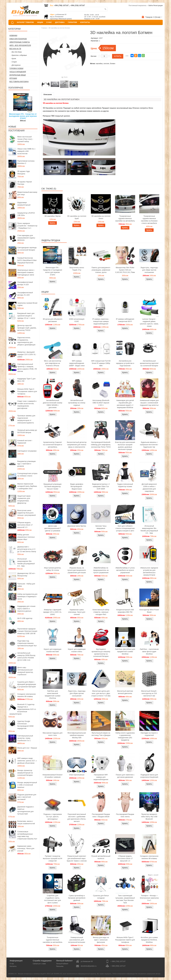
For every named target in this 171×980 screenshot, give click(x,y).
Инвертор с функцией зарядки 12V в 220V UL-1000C (27, 354)
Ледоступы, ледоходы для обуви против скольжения (149, 270)
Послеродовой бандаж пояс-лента (125, 815)
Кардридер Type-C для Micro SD (26, 380)
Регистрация (158, 6)
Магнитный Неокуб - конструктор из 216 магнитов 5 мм (149, 693)
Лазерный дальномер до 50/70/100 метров (27, 431)
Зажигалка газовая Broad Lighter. (27, 304)
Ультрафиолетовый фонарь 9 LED (25, 283)
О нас (12, 964)
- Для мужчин (16, 65)
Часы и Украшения (18, 72)
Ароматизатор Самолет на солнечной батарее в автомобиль (53, 445)
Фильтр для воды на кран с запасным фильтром (101, 940)
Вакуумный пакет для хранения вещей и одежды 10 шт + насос (26, 316)
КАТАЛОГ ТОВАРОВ (25, 22)
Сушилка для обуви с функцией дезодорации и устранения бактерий (27, 684)
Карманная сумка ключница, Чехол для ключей (26, 848)
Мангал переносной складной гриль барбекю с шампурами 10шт (27, 486)
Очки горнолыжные (77, 775)
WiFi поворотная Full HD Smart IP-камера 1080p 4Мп (101, 363)
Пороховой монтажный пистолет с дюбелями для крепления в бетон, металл (77, 818)
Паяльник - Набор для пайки (26, 585)
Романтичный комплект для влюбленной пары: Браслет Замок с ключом (77, 858)
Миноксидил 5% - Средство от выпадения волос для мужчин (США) (23, 116)
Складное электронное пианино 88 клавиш (27, 695)
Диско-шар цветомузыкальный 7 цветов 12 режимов (53, 528)
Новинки (13, 36)
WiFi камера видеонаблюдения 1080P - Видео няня (77, 363)
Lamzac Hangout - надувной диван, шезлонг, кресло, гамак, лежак (149, 323)
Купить (53, 223)
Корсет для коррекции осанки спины (77, 650)
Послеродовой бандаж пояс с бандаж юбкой (101, 815)
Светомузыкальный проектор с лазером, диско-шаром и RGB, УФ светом (27, 368)
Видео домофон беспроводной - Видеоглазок (77, 486)
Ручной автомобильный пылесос (101, 857)
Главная (44, 28)
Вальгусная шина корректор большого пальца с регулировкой (27, 513)
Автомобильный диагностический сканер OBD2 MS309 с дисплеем (53, 404)
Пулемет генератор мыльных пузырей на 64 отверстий (53, 858)
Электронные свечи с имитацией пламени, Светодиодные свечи (26, 272)
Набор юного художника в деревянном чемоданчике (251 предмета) (125, 736)
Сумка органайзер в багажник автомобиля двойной (77, 898)
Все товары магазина (19, 82)
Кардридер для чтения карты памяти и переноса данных (26, 609)
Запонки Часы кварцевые (101, 527)
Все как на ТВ (15, 49)
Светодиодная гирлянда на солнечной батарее (27, 249)
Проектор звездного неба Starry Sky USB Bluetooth (149, 817)
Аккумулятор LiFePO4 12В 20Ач (26, 214)
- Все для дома (16, 52)
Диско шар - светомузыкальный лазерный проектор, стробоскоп (25, 671)
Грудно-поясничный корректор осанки (125, 485)
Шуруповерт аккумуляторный (24, 204)
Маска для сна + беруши (27, 748)
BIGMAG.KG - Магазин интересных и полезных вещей (27, 974)
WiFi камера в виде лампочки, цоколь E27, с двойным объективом (27, 761)
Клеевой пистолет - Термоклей (25, 442)
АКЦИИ (40, 22)
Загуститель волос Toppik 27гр (77, 269)
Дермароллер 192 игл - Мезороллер (27, 575)
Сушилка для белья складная (101, 897)
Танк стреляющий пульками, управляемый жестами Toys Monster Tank (125, 899)
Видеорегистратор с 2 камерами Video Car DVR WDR (101, 486)
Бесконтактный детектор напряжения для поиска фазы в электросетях (77, 445)
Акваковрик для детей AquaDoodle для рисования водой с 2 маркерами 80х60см (125, 404)
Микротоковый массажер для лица (27, 193)
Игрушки (13, 78)
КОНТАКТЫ (85, 22)
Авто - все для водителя (20, 45)
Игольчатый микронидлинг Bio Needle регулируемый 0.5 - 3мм (26, 562)
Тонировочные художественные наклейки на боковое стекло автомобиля (149, 220)
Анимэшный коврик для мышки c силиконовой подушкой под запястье (149, 403)
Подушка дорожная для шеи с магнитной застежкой (27, 797)
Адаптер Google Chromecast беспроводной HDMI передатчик (25, 725)
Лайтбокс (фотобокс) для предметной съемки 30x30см (125, 652)
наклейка (99, 64)
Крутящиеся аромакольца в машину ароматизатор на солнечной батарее (101, 653)
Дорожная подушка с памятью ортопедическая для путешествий (26, 810)
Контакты (13, 966)
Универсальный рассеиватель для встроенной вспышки (77, 940)
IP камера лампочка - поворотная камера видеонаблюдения (101, 321)
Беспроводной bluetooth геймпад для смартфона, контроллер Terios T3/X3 (101, 445)
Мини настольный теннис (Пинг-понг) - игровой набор (25, 139)
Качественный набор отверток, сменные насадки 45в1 (101, 612)
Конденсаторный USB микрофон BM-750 (125, 611)
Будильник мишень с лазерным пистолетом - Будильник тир (149, 445)
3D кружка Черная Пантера (25, 183)
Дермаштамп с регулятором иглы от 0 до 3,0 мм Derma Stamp (27, 549)
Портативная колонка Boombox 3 (26, 162)
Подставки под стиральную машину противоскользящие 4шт (27, 643)
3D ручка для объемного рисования (53, 320)
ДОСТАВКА (60, 22)
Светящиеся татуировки (27, 451)
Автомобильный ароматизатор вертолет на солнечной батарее (149, 363)
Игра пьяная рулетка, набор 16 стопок (53, 569)
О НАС (49, 22)
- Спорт (14, 62)
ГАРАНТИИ (72, 22)
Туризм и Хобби (16, 68)
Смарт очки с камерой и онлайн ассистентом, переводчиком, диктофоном (27, 405)
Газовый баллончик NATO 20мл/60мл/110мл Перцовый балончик (27, 260)
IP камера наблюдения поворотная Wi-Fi (125, 320)
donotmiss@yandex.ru (89, 966)
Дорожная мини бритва (77, 526)
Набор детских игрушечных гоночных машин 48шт (26, 537)
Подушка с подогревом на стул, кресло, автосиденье (53, 817)
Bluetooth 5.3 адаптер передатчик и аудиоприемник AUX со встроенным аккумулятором (23, 709)
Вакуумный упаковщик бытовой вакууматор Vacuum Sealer (53, 486)
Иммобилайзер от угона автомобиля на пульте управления (125, 570)
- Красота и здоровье (19, 55)
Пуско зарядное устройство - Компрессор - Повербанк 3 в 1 (27, 226)
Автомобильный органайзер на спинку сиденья (77, 403)
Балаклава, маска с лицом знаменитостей (26, 822)
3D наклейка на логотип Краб (77, 217)
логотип (106, 64)
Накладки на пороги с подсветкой (149, 734)
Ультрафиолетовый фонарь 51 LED (25, 294)
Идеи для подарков (18, 39)
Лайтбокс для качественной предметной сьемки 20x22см (52, 695)
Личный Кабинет (62, 964)
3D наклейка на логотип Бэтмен (59, 28)
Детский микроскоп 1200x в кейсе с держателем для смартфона (149, 488)
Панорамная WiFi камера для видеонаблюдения (101, 777)
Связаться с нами (39, 964)
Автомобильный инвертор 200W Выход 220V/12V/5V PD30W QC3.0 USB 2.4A (26, 657)
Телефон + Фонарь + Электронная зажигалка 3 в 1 (149, 898)
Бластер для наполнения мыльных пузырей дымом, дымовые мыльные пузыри (125, 446)
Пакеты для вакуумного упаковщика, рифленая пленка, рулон (101, 270)
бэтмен (113, 64)
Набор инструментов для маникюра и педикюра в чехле (27, 596)
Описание (48, 94)
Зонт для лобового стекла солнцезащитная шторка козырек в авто (125, 528)
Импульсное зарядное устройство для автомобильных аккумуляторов (149, 571)
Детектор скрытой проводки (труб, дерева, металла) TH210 (27, 328)
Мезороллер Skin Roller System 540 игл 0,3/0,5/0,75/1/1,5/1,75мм (125, 270)
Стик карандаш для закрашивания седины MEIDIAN (26, 238)
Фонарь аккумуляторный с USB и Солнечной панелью (27, 785)
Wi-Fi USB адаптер (25, 618)
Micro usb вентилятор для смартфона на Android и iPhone (53, 363)
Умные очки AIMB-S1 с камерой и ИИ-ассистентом (26, 151)
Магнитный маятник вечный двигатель (125, 692)
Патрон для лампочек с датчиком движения (125, 776)
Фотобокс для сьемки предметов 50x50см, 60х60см (149, 940)
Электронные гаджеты (20, 42)
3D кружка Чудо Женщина (24, 173)
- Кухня (13, 59)
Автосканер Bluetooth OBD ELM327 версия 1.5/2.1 (101, 403)
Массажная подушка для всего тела (53, 734)
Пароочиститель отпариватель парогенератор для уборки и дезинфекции (26, 341)
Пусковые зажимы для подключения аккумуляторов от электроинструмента (26, 419)
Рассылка (60, 966)
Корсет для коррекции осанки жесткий (53, 650)
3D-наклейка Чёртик (53, 216)
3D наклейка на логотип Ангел (101, 217)
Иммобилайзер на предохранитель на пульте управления (101, 570)
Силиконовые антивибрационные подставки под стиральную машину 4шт (27, 835)
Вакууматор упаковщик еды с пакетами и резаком (27, 464)
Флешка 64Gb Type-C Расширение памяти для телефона (27, 391)
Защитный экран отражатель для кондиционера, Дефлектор (24, 499)
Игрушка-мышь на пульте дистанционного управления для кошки (77, 570)
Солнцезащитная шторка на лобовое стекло (27, 475)
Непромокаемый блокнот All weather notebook (53, 776)
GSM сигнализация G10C (77, 320)
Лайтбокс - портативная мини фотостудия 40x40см (149, 652)
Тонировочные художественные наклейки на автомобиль (125, 218)
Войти (151, 6)
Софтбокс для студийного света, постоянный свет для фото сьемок (53, 899)
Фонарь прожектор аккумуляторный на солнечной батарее (25, 773)
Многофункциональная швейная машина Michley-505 (77, 735)
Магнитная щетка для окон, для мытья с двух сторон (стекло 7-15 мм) (101, 693)
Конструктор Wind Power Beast (149, 611)
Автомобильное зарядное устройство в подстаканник (125, 363)
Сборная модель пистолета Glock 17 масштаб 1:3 (25, 525)
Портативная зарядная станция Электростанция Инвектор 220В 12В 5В (27, 631)
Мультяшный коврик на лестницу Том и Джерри (101, 734)
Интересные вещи (18, 75)
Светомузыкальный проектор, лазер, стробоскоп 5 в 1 (25, 738)
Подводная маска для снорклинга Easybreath (149, 776)
